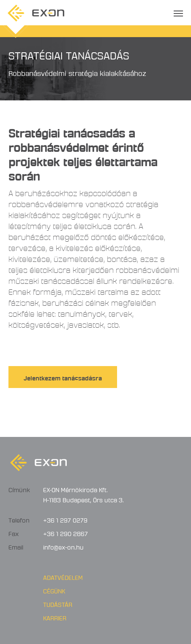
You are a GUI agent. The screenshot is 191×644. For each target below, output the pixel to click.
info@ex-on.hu (63, 546)
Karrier (55, 617)
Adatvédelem (63, 577)
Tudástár (58, 604)
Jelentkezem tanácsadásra (63, 377)
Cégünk (54, 590)
